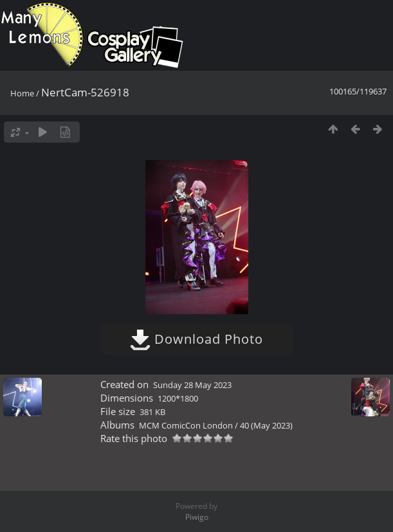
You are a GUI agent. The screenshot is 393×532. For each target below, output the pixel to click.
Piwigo (197, 517)
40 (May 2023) (266, 425)
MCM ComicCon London (186, 425)
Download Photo (197, 339)
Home (22, 93)
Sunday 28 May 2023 (192, 385)
